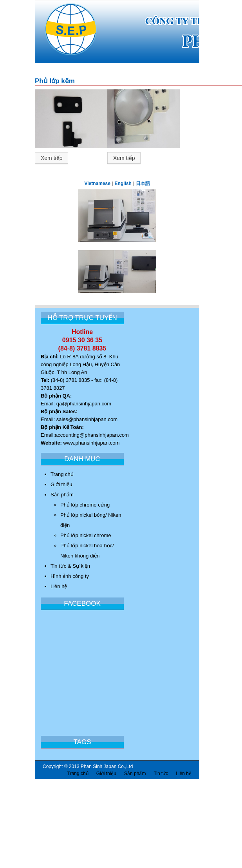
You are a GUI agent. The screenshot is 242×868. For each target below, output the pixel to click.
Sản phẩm (62, 495)
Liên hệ (59, 586)
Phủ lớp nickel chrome (86, 535)
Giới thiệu (61, 484)
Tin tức (161, 774)
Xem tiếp (51, 158)
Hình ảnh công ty (70, 576)
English (123, 183)
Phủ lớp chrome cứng (85, 505)
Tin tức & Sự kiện (70, 566)
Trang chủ (62, 474)
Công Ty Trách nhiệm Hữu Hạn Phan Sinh (66, 34)
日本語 (143, 183)
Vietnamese (97, 183)
